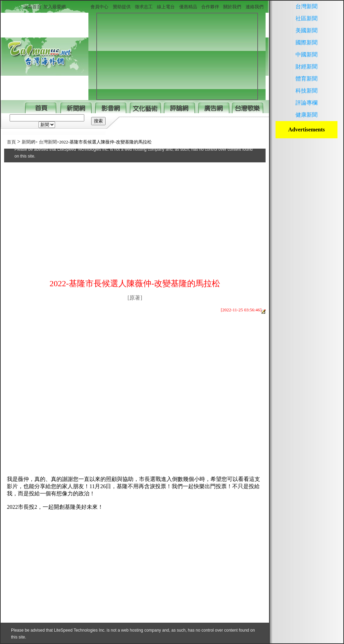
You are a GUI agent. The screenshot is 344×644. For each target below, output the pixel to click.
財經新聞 (307, 67)
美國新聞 (307, 30)
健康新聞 (307, 115)
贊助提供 (122, 7)
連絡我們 (255, 7)
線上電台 (166, 7)
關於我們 (232, 7)
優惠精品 (188, 7)
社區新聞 (307, 18)
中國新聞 (307, 55)
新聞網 (28, 142)
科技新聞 (307, 91)
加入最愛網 (55, 7)
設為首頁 (34, 7)
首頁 (11, 142)
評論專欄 (307, 103)
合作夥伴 (210, 7)
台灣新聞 (48, 142)
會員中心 (99, 7)
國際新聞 (307, 42)
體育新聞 (307, 79)
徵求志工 (144, 7)
